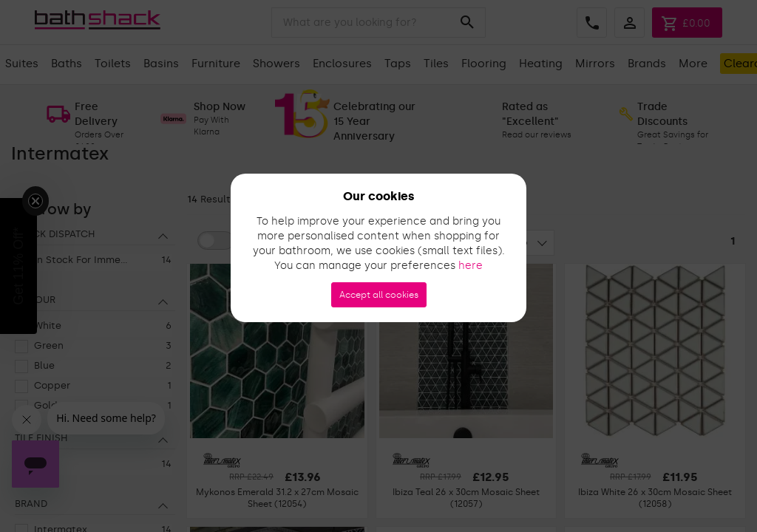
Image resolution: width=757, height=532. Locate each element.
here (471, 266)
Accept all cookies (379, 295)
